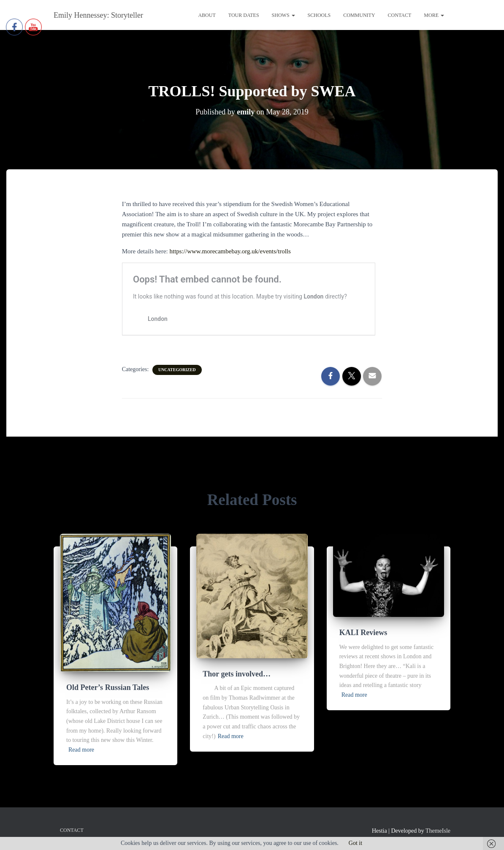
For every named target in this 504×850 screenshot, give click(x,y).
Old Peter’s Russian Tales (108, 687)
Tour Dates (244, 15)
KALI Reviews (363, 633)
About (207, 15)
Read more (81, 750)
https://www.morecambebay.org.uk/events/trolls (230, 251)
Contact (400, 15)
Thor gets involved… (237, 674)
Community (359, 15)
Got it (355, 843)
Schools (319, 15)
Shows (283, 15)
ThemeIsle (438, 831)
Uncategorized (177, 370)
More (434, 15)
